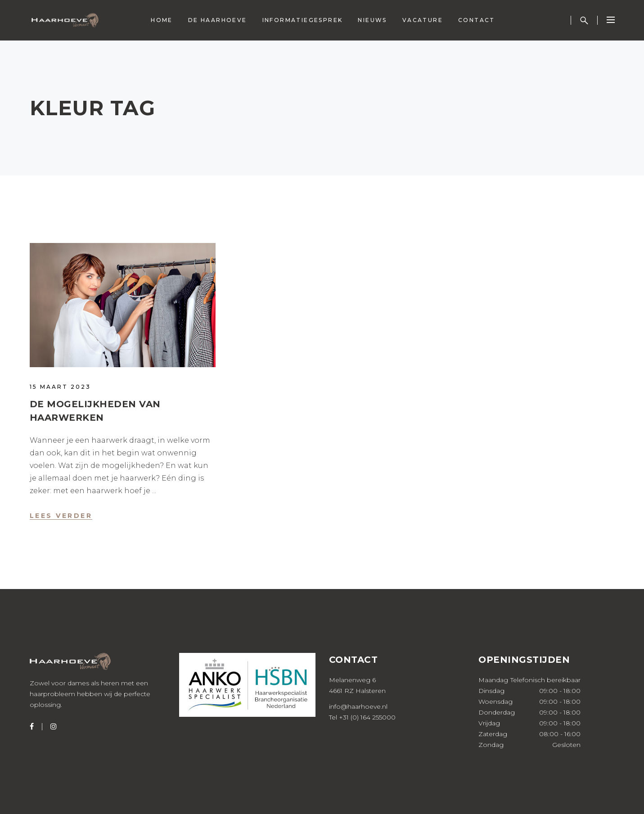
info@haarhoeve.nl (358, 706)
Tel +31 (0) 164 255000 (362, 717)
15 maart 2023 (60, 387)
